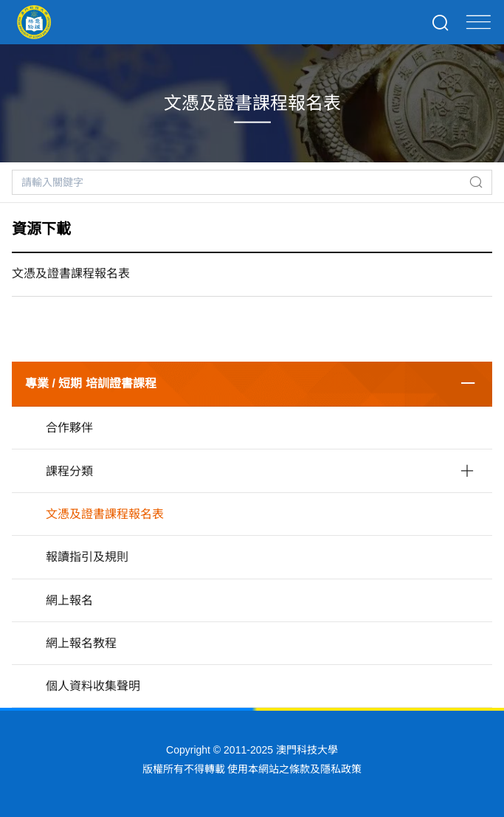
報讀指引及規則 (87, 557)
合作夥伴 (69, 428)
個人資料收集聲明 (93, 686)
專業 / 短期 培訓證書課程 (91, 383)
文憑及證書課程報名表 (105, 514)
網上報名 (69, 600)
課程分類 (69, 471)
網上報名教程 (81, 643)
